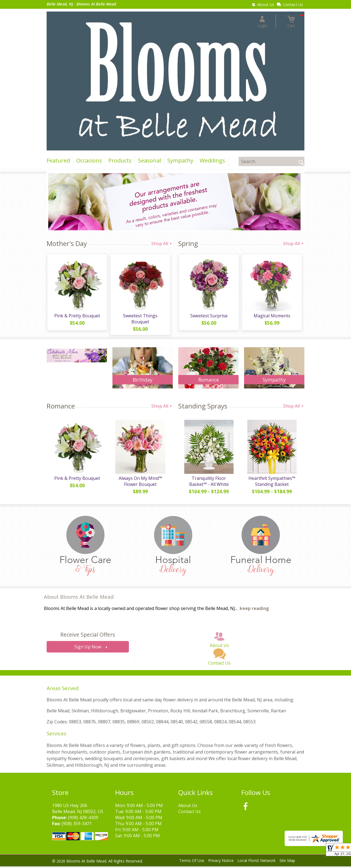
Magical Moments (271, 317)
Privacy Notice (221, 862)
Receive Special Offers (88, 636)
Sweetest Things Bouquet (140, 320)
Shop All (162, 243)
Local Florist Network (257, 862)
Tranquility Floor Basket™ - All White (208, 483)
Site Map (287, 862)
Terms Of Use (192, 862)
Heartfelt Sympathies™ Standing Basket (272, 483)
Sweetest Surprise (208, 317)
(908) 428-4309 (83, 819)
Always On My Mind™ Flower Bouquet (140, 483)
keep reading (254, 610)
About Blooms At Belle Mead (79, 599)
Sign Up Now (88, 649)
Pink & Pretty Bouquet (77, 317)
